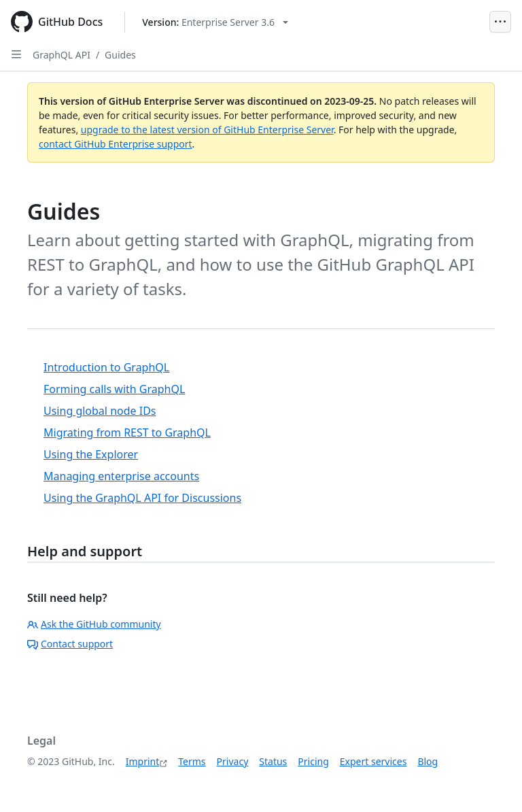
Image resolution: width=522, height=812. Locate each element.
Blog (428, 761)
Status (273, 761)
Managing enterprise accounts (121, 476)
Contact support (70, 644)
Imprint (143, 761)
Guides (120, 55)
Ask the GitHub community (94, 624)
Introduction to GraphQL (106, 367)
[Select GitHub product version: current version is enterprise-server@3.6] (215, 22)
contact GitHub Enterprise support (116, 144)
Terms (192, 761)
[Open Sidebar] (16, 54)
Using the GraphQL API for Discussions (142, 498)
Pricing (313, 761)
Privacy (233, 761)
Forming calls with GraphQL (114, 389)
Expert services (373, 761)
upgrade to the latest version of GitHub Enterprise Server (207, 130)
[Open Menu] (500, 22)
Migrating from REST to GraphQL (127, 433)
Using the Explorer (91, 454)
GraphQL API (62, 55)
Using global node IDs (100, 411)
